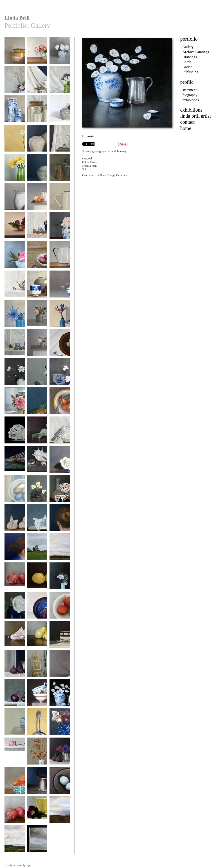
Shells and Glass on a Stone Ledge (37, 463)
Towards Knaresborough (60, 550)
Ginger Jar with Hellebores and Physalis (37, 231)
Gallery (188, 47)
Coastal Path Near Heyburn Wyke (37, 550)
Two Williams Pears (37, 638)
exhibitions (191, 100)
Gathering (37, 841)
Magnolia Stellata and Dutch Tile (60, 375)
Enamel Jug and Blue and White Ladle (60, 143)
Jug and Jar (60, 111)
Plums (15, 812)
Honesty (60, 695)
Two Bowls (15, 724)
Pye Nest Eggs (15, 490)
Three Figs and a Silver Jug (15, 667)
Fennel (37, 432)
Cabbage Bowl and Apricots (15, 784)
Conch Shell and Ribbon (15, 638)
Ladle (37, 724)
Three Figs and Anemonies (60, 755)
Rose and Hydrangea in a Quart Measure (37, 319)
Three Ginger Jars (37, 140)
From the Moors (15, 841)
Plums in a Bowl (60, 607)
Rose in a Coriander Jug (15, 404)
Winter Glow (37, 403)
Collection (37, 666)
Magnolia (37, 374)
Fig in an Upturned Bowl (37, 609)
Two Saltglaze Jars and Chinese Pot (37, 288)
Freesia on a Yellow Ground (15, 142)
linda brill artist (196, 116)
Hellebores (37, 490)
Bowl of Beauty (15, 753)
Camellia (15, 607)
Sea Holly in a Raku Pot (15, 317)
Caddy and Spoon (37, 82)
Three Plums (15, 578)
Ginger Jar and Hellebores (60, 726)
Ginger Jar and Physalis (15, 346)
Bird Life (60, 432)
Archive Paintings (196, 52)
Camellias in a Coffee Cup (60, 463)
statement (190, 90)
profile (187, 82)
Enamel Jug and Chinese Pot (15, 200)
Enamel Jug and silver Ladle (60, 200)
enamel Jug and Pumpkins (37, 200)
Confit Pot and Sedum (15, 54)
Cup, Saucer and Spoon (60, 638)
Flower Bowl (15, 257)
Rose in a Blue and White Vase (60, 229)
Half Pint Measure (37, 782)
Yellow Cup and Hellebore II (37, 813)
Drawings (190, 57)
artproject (19, 865)
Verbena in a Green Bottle (60, 83)
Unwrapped (37, 520)
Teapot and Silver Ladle (15, 288)
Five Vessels (37, 111)
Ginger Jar (37, 169)
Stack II (37, 695)
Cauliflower (15, 432)
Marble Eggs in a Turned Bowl (60, 346)
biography (190, 95)
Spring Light (15, 169)
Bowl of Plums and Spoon (37, 259)
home (186, 128)
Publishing (190, 72)
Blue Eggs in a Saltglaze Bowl (60, 784)
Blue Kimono (15, 549)
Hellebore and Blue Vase (60, 580)
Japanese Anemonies (15, 375)
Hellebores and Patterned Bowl (15, 229)
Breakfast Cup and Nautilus (60, 492)
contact (187, 122)
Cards (187, 62)
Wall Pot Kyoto (15, 82)
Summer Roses (60, 53)
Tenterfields (60, 812)
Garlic (15, 520)
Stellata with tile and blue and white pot (60, 289)
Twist (60, 520)
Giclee (187, 67)
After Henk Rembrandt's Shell (15, 463)
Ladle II (60, 666)
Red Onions (15, 695)
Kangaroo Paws (37, 753)
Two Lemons (37, 578)
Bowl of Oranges (60, 403)
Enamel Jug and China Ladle (60, 259)
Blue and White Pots (15, 113)
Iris (60, 315)
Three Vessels (60, 169)
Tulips (37, 53)
